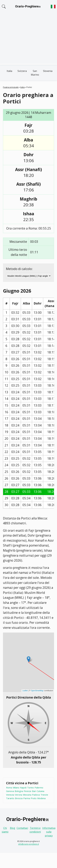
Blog (13, 828)
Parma (27, 798)
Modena (41, 798)
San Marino (35, 73)
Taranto (10, 798)
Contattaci (22, 828)
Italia (9, 71)
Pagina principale (11, 87)
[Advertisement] (28, 40)
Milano (16, 788)
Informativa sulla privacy (49, 832)
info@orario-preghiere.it (29, 844)
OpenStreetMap (37, 691)
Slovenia (48, 71)
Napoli (23, 788)
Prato (34, 798)
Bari (34, 791)
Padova (36, 795)
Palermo (39, 788)
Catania (41, 791)
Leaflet (25, 691)
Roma (9, 788)
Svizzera (22, 71)
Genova (10, 791)
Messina (27, 795)
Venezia (10, 795)
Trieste (44, 795)
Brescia (19, 798)
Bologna (19, 791)
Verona (18, 795)
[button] (29, 659)
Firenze (28, 791)
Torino (31, 788)
